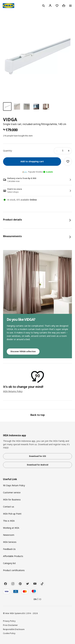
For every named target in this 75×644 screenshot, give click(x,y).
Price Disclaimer (10, 625)
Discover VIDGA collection (23, 351)
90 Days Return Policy (14, 485)
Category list (9, 563)
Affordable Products (13, 556)
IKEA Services (10, 542)
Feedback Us (9, 549)
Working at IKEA (11, 528)
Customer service (12, 492)
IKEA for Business (12, 500)
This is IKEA (9, 521)
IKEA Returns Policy (13, 391)
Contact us (9, 507)
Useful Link (10, 479)
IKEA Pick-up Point (12, 514)
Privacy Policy (9, 621)
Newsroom (9, 535)
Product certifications (14, 570)
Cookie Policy (9, 633)
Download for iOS (37, 456)
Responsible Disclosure (14, 629)
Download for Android (38, 465)
